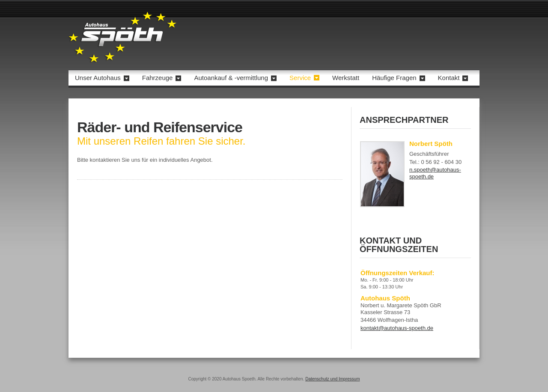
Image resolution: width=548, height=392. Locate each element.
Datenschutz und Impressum (332, 379)
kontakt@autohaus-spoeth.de (397, 328)
